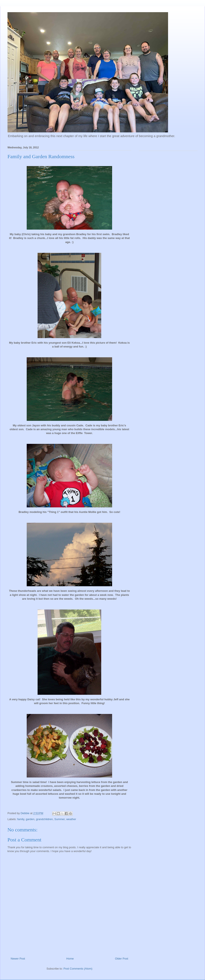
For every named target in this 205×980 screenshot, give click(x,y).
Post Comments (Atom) (78, 969)
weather (71, 819)
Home (70, 959)
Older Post (122, 959)
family (21, 819)
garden (30, 819)
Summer (60, 819)
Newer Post (18, 959)
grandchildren (44, 819)
